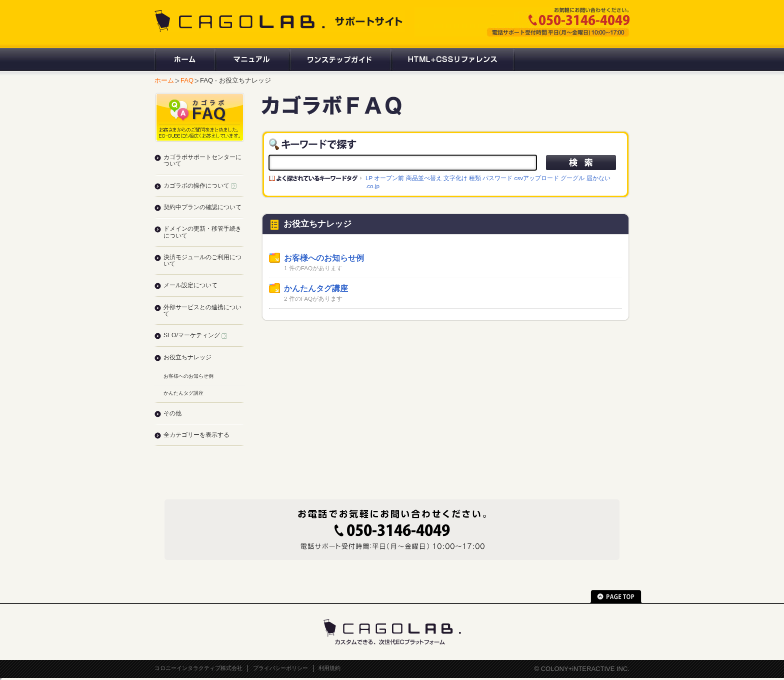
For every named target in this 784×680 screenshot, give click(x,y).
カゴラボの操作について (200, 186)
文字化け (455, 178)
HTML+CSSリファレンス (453, 60)
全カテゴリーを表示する (196, 435)
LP (369, 178)
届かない (598, 178)
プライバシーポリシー (280, 668)
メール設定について (190, 285)
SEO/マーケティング (195, 335)
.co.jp (372, 186)
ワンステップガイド (340, 60)
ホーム (184, 60)
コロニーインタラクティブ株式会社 (198, 668)
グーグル (572, 178)
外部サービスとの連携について (202, 310)
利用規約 (329, 668)
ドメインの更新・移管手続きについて (202, 232)
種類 (475, 178)
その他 (172, 413)
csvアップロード (537, 178)
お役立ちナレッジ (187, 357)
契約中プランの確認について (202, 207)
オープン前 (389, 178)
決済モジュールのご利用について (202, 260)
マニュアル (252, 60)
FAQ (187, 80)
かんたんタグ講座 (316, 288)
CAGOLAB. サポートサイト (279, 21)
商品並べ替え (424, 178)
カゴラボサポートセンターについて (202, 160)
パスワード (497, 178)
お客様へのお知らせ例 (324, 258)
